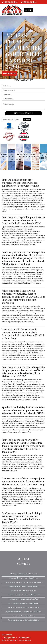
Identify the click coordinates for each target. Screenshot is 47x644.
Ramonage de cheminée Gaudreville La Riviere (24, 620)
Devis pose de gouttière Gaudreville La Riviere (23, 586)
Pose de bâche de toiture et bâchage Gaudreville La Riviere (24, 582)
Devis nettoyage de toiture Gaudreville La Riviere (23, 599)
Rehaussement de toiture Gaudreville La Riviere (24, 608)
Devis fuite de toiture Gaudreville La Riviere (24, 578)
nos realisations (9, 73)
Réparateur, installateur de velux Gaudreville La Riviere (24, 612)
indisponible (10, 2)
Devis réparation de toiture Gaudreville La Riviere (24, 595)
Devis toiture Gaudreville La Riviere (24, 616)
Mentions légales (25, 640)
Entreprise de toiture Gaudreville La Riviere (24, 574)
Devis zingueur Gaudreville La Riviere (24, 591)
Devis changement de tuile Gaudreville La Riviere (24, 603)
